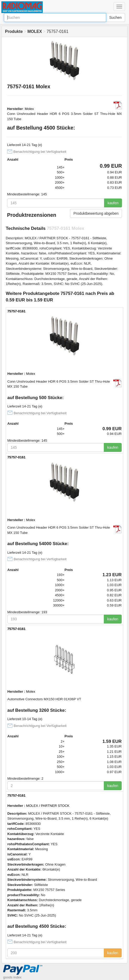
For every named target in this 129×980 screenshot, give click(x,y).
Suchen (115, 17)
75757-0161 (16, 311)
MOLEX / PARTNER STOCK (48, 806)
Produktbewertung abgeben (96, 213)
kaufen (113, 203)
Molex (29, 109)
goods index (12, 977)
